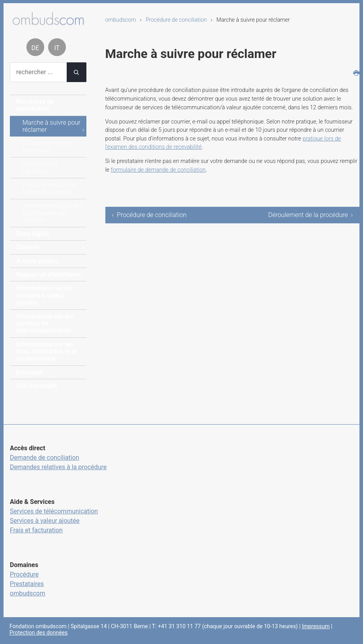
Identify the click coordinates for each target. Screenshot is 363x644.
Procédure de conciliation (176, 20)
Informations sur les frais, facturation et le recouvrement (47, 352)
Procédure (24, 574)
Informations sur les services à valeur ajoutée (45, 295)
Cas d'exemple (36, 386)
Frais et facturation (36, 530)
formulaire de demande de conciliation (158, 170)
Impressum (316, 626)
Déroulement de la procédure (48, 147)
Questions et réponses (40, 168)
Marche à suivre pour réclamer (51, 126)
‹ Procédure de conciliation (149, 215)
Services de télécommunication (54, 511)
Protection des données (38, 633)
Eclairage (29, 372)
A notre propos (37, 261)
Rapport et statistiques (49, 274)
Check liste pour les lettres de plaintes (49, 188)
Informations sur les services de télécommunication (45, 324)
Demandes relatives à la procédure (58, 467)
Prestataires (27, 584)
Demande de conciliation (45, 458)
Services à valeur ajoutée (45, 521)
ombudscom (121, 20)
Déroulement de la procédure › (311, 215)
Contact (27, 247)
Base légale (33, 234)
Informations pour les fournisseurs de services (52, 213)
